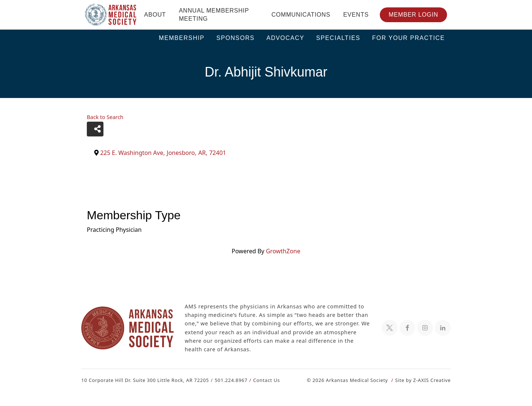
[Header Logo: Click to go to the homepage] (111, 15)
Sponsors (236, 38)
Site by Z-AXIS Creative (423, 380)
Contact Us (262, 380)
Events (356, 15)
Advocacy (285, 38)
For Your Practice (408, 38)
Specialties (338, 38)
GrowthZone (283, 251)
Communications (301, 15)
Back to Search (105, 117)
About (155, 15)
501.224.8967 (228, 380)
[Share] (95, 129)
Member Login (413, 15)
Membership (182, 38)
